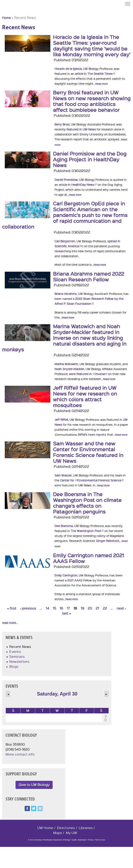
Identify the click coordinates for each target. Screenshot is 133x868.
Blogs (14, 666)
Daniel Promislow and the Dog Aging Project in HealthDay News (90, 159)
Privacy (91, 840)
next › (121, 608)
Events (15, 652)
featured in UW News (81, 129)
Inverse (101, 374)
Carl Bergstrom (65, 241)
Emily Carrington (66, 575)
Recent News (20, 647)
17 (68, 608)
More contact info (20, 754)
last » (67, 613)
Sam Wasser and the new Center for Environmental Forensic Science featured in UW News (88, 452)
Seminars (17, 656)
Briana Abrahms (66, 294)
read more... (10, 623)
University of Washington (10, 11)
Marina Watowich (66, 364)
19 (82, 608)
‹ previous (28, 608)
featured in (86, 374)
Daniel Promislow (66, 180)
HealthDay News (84, 184)
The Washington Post (87, 531)
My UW (71, 833)
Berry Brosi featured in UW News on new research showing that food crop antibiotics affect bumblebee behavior (92, 101)
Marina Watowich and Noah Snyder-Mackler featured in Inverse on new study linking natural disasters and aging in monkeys (64, 338)
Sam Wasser (63, 475)
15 (54, 608)
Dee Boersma (64, 526)
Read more (102, 84)
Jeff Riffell (61, 420)
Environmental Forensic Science (100, 480)
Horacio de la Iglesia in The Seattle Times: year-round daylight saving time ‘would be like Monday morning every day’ (92, 46)
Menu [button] (128, 4)
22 (105, 608)
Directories (66, 828)
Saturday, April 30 (57, 694)
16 (61, 608)
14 (47, 608)
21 (97, 608)
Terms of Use (100, 840)
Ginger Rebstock (108, 541)
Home (6, 18)
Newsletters (19, 661)
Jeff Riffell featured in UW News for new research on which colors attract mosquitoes (85, 396)
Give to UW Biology (34, 785)
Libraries (86, 828)
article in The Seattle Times (95, 74)
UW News (85, 485)
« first (12, 608)
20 (90, 608)
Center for (69, 480)
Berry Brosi (62, 124)
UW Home (45, 828)
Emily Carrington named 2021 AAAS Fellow (88, 558)
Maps (58, 833)
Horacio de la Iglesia (68, 69)
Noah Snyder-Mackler (69, 369)
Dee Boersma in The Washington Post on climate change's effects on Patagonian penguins (87, 503)
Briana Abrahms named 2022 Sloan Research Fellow (89, 276)
